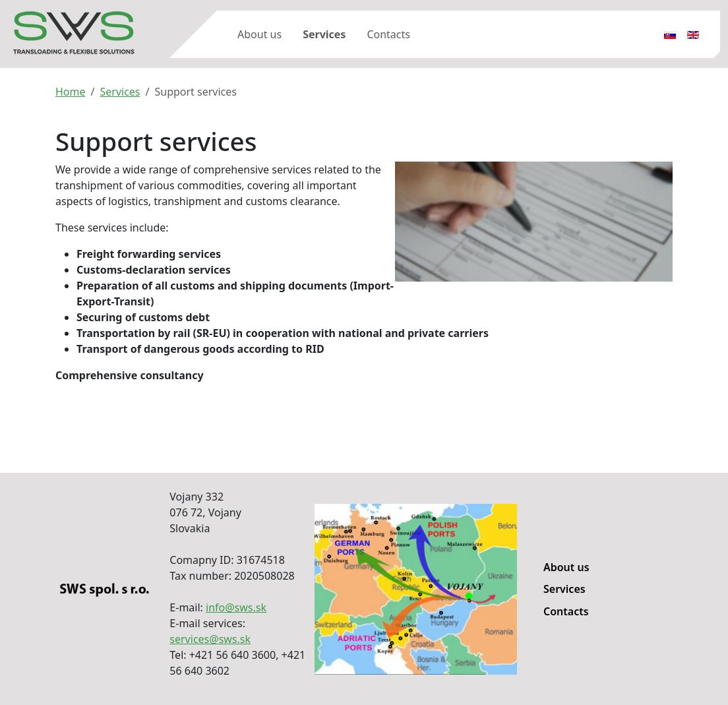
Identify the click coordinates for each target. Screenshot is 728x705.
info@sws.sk (236, 607)
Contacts (388, 34)
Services (324, 34)
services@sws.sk (210, 639)
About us (259, 34)
